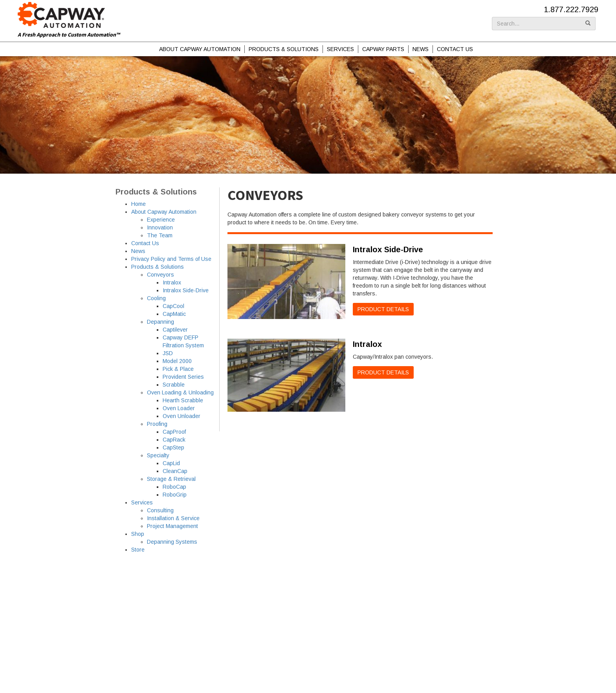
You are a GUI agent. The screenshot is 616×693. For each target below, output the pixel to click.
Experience (161, 220)
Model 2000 (177, 361)
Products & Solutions (284, 49)
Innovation (160, 227)
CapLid (171, 463)
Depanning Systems (172, 542)
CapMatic (174, 314)
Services (340, 49)
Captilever (175, 330)
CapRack (174, 440)
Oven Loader (179, 408)
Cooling (156, 298)
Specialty (158, 455)
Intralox (172, 282)
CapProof (174, 432)
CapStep (173, 447)
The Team (160, 235)
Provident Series (183, 377)
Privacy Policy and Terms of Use (171, 259)
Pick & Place (178, 369)
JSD (168, 353)
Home (138, 204)
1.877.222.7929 (571, 9)
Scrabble (174, 385)
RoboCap (174, 487)
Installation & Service (173, 518)
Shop (138, 534)
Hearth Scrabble (183, 400)
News (421, 49)
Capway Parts (383, 49)
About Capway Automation (200, 49)
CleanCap (175, 471)
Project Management (172, 526)
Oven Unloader (181, 416)
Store (138, 550)
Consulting (160, 510)
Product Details (383, 309)
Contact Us (455, 49)
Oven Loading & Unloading (180, 392)
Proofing (157, 424)
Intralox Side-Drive (186, 290)
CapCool (173, 306)
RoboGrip (175, 495)
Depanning (160, 322)
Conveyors (160, 275)
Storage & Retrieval (171, 479)
